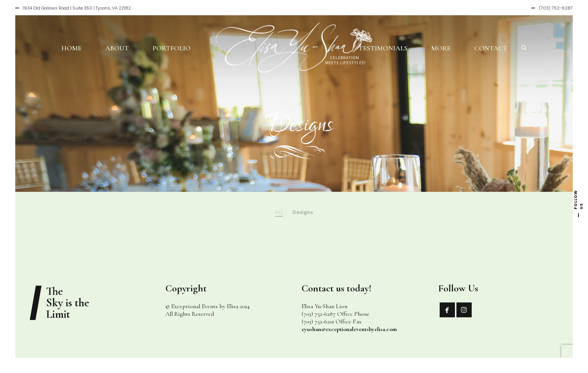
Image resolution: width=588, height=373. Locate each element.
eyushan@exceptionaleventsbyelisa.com (349, 329)
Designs (303, 212)
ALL (279, 212)
